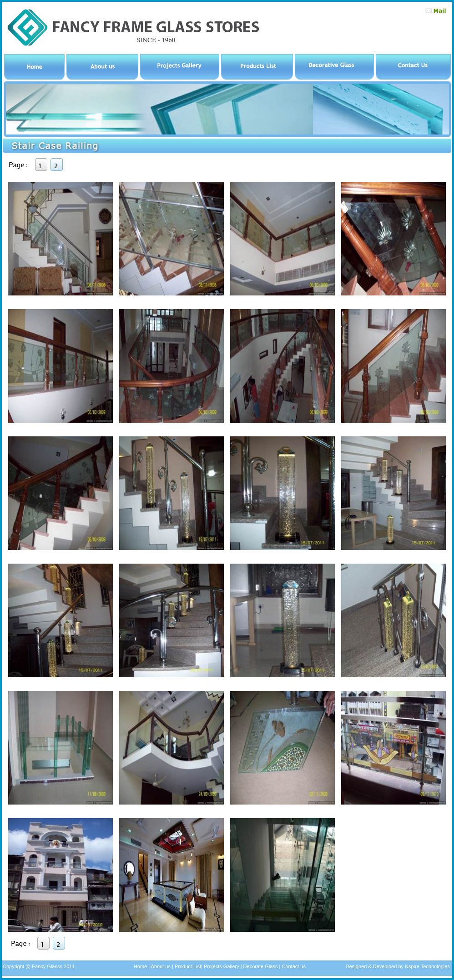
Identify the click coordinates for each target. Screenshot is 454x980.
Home (140, 966)
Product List (187, 966)
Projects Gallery (222, 966)
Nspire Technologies (427, 966)
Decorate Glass (261, 966)
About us (160, 966)
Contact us (294, 966)
